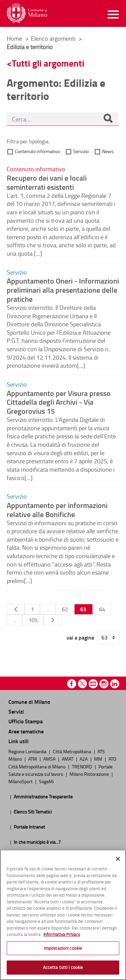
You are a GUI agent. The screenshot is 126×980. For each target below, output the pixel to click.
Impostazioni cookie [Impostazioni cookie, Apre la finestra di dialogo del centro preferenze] (63, 948)
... (48, 609)
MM (99, 759)
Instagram (104, 684)
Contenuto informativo (37, 151)
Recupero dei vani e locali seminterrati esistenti (47, 182)
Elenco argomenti (54, 38)
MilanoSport (21, 781)
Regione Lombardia (28, 751)
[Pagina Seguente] (53, 620)
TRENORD (82, 766)
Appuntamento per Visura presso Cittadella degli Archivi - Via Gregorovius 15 (59, 402)
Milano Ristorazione (90, 774)
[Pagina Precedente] (16, 609)
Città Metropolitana (72, 751)
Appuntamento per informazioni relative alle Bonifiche (57, 510)
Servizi (16, 711)
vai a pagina (80, 638)
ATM (33, 759)
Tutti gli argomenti (48, 63)
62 (65, 609)
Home (14, 38)
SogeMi (46, 781)
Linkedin (115, 684)
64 (102, 609)
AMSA (50, 759)
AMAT (68, 759)
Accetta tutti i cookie (63, 967)
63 (83, 609)
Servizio (81, 151)
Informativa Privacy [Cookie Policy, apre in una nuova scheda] (62, 934)
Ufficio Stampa (26, 721)
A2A (84, 759)
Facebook (72, 684)
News (108, 151)
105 (33, 620)
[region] (63, 915)
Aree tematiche (26, 731)
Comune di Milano (29, 702)
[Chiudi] (118, 859)
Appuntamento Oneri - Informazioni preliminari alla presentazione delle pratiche (63, 290)
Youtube (93, 684)
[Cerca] (108, 119)
